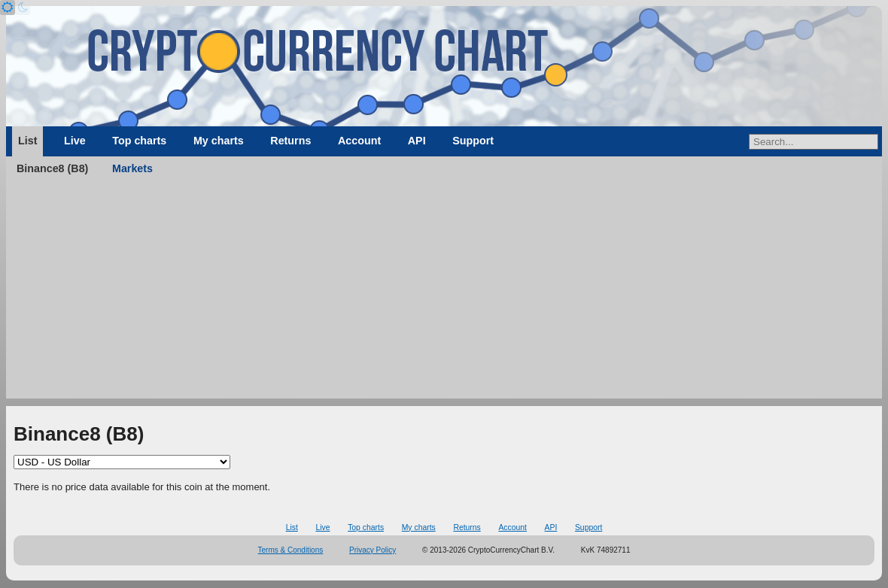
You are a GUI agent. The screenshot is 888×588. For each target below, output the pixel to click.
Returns (290, 141)
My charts (219, 141)
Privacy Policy (373, 550)
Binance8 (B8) (52, 168)
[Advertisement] (444, 293)
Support (473, 141)
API (417, 141)
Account (359, 141)
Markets (132, 168)
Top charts (139, 141)
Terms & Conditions (291, 550)
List (27, 141)
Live (75, 141)
